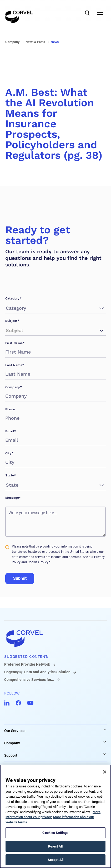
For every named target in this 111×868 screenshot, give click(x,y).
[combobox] (7, 308)
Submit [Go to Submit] (20, 578)
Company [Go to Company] (12, 42)
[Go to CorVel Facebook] (18, 703)
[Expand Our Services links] (105, 729)
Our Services (15, 731)
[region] (55, 816)
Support (11, 755)
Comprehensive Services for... (29, 680)
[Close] (105, 772)
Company (12, 743)
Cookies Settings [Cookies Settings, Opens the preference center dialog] (55, 833)
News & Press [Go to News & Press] (35, 42)
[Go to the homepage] (19, 13)
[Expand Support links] (105, 754)
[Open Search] (87, 13)
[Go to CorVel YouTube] (30, 703)
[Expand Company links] (105, 742)
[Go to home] (55, 638)
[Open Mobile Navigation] (100, 13)
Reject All (55, 846)
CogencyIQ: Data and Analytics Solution (37, 672)
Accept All (55, 860)
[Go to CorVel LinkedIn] (7, 703)
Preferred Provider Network (27, 664)
